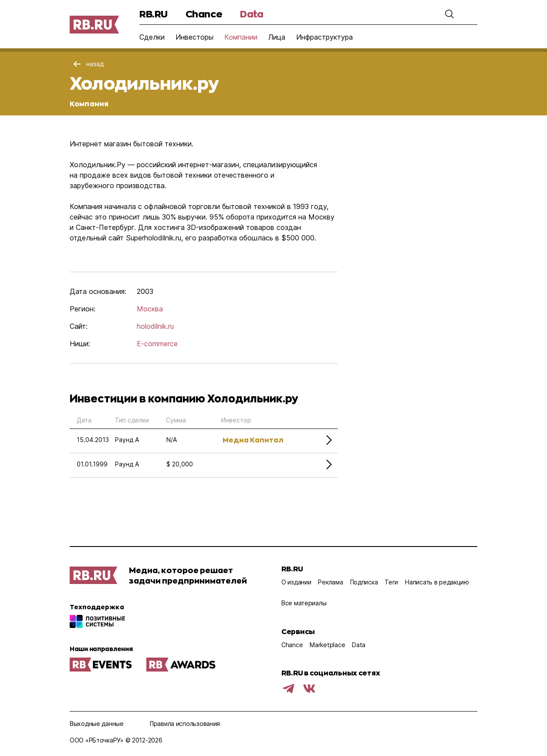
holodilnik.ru (155, 326)
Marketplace (327, 645)
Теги (391, 582)
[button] (449, 14)
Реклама (330, 582)
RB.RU (154, 14)
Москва (150, 309)
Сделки (152, 37)
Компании (241, 37)
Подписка (364, 582)
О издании (296, 582)
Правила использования (185, 724)
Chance (204, 14)
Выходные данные (97, 724)
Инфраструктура (324, 37)
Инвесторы (194, 37)
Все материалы (304, 603)
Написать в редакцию (437, 582)
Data (252, 14)
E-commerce (157, 344)
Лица (277, 37)
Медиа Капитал (253, 440)
